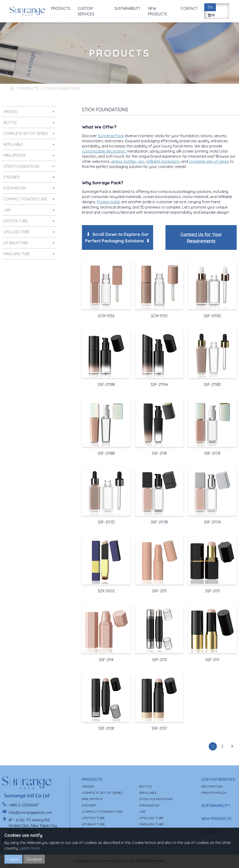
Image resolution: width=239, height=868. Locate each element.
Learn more (30, 848)
